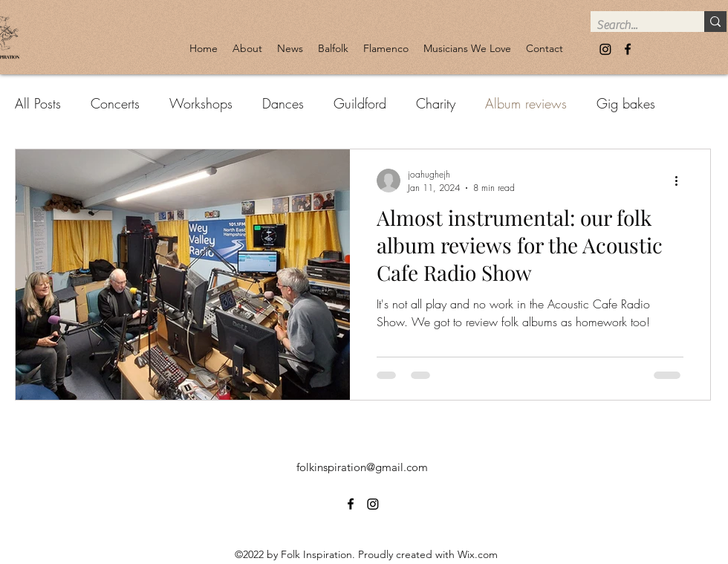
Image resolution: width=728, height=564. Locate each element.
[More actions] (681, 181)
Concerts (115, 103)
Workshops (201, 103)
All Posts (38, 103)
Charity (436, 103)
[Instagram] (605, 49)
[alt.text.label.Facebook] (628, 49)
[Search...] (635, 25)
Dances (283, 103)
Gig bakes (626, 103)
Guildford (360, 103)
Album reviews (526, 103)
